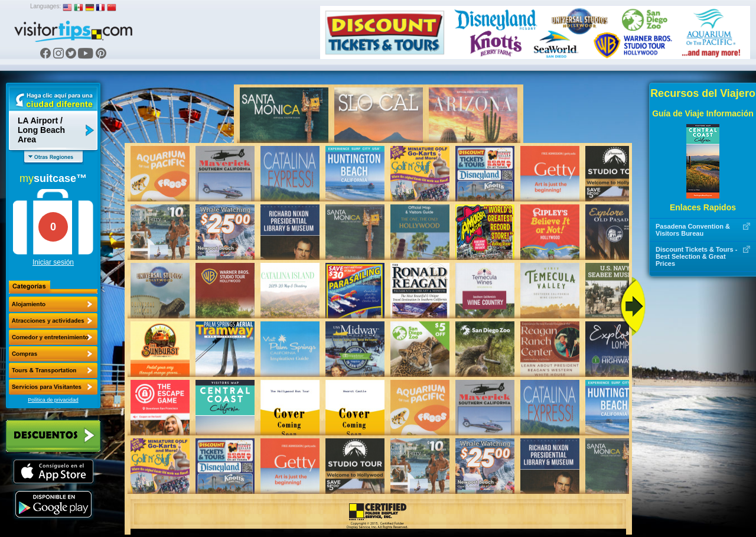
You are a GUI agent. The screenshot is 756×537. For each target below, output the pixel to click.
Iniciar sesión (53, 262)
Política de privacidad (53, 400)
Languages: (45, 6)
